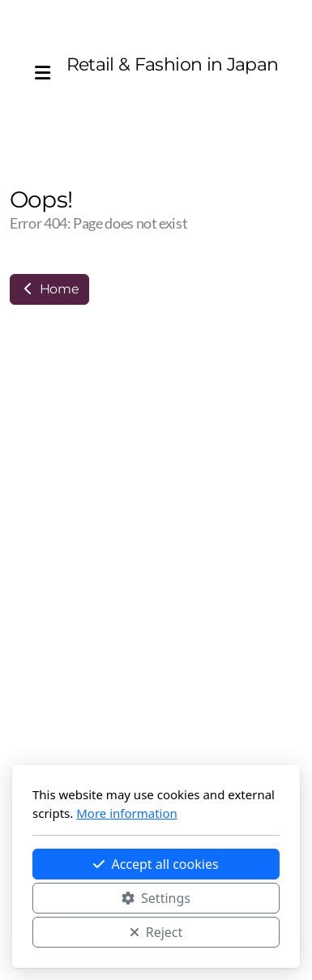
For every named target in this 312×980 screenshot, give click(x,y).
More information (127, 813)
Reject (156, 932)
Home (49, 289)
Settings (156, 898)
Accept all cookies (156, 864)
